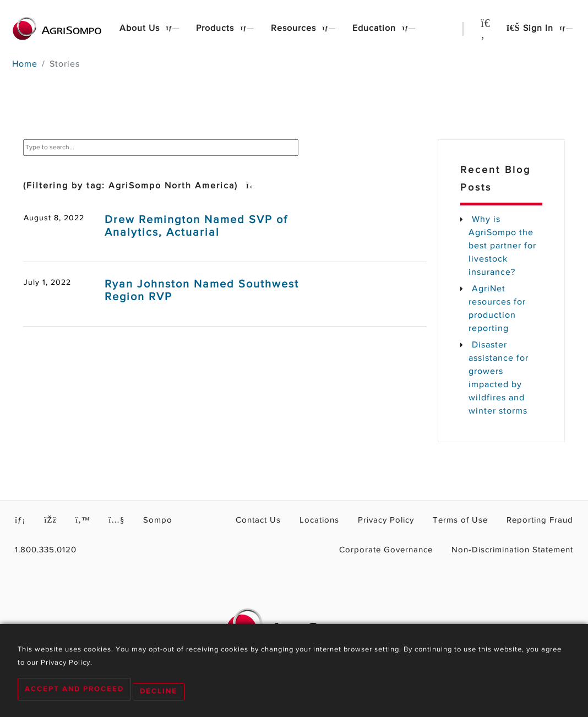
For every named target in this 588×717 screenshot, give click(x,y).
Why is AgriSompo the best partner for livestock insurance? (502, 246)
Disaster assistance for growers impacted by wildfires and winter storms (499, 378)
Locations (350, 521)
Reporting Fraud (545, 521)
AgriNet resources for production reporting (497, 309)
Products (216, 29)
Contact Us (296, 521)
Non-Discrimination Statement (521, 551)
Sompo (147, 521)
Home (25, 64)
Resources (295, 29)
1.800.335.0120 (41, 551)
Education (375, 29)
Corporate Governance (410, 551)
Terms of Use (475, 521)
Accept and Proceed (74, 692)
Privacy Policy (410, 521)
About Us (141, 29)
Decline (164, 692)
